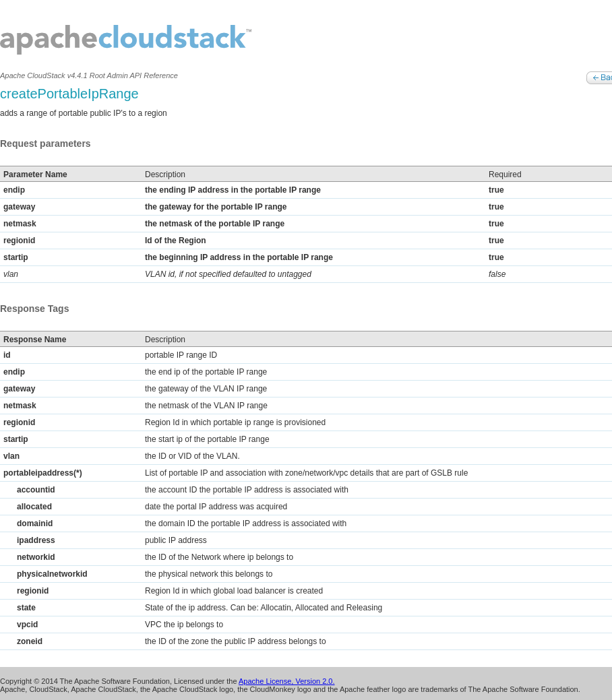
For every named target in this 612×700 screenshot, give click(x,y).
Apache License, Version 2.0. (286, 681)
